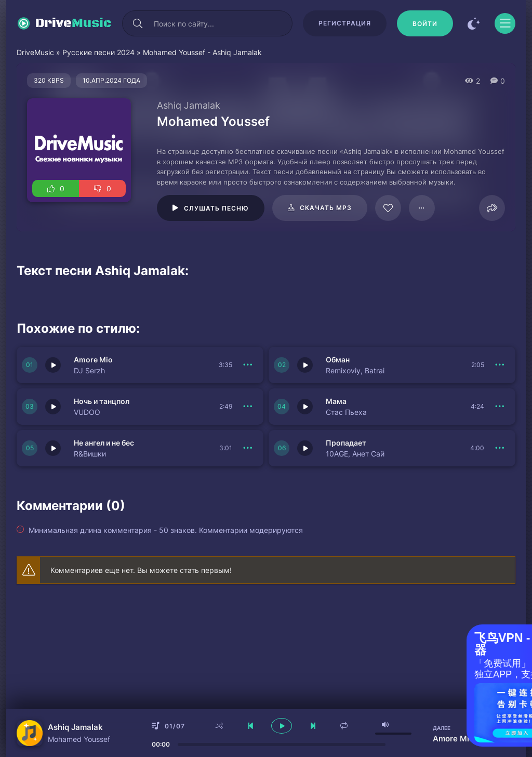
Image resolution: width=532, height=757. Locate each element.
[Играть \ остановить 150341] (53, 448)
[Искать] (138, 23)
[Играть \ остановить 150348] (305, 448)
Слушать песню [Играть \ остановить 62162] (216, 208)
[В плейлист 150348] (500, 448)
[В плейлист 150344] (500, 365)
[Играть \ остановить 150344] (305, 365)
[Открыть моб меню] (505, 23)
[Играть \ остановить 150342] (305, 407)
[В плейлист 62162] (422, 208)
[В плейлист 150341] (248, 448)
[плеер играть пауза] (282, 726)
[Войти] (425, 23)
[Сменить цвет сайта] (474, 23)
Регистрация (345, 23)
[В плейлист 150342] (500, 407)
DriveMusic (35, 52)
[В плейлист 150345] (248, 365)
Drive (74, 23)
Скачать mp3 (326, 208)
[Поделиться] (492, 208)
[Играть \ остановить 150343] (53, 407)
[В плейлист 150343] (248, 407)
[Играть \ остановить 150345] (53, 365)
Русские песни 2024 (98, 52)
